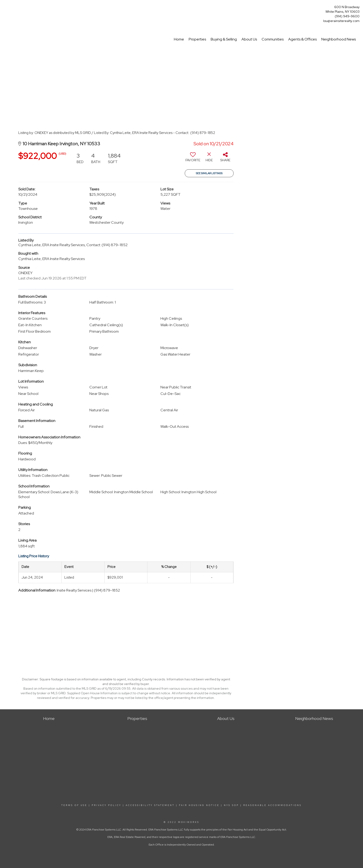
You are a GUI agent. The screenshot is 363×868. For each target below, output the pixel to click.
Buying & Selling (224, 39)
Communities (273, 39)
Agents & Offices (302, 39)
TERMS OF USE (74, 805)
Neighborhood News (339, 39)
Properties (197, 39)
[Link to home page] (5, 8)
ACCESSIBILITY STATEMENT (150, 805)
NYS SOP (231, 805)
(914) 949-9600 (347, 16)
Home (179, 39)
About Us (249, 39)
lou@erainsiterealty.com (341, 21)
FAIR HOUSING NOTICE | (201, 805)
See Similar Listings (209, 173)
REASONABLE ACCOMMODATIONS (272, 805)
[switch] (193, 159)
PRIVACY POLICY (106, 805)
